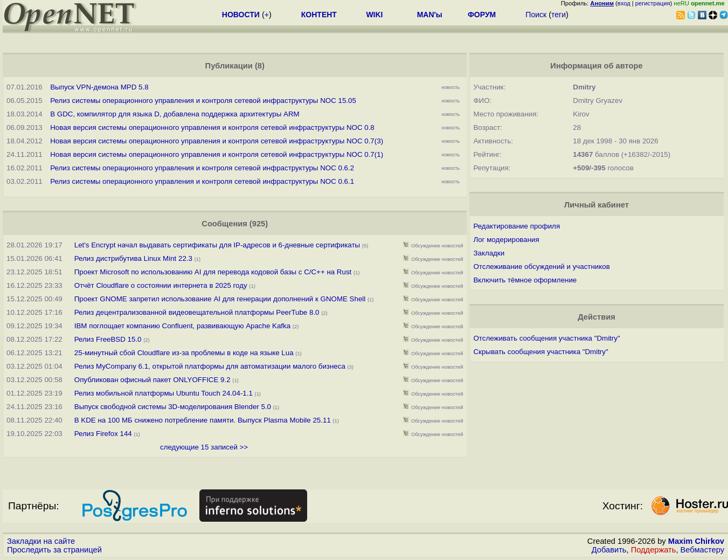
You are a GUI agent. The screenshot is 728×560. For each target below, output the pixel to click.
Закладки (489, 253)
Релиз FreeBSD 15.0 (108, 339)
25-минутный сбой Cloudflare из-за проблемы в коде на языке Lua (184, 353)
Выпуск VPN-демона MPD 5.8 (99, 87)
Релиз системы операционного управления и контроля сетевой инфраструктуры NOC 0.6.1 (202, 181)
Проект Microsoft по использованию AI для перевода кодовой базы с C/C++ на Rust (213, 272)
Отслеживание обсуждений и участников (541, 267)
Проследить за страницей (54, 550)
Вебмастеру (702, 550)
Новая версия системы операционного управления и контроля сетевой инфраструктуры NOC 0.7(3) (217, 141)
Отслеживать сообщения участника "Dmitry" (546, 338)
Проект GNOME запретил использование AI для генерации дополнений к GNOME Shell (220, 299)
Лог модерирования (506, 240)
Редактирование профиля (516, 226)
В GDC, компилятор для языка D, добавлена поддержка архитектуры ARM (175, 114)
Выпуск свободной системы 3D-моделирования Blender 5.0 (173, 407)
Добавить (609, 550)
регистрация (653, 3)
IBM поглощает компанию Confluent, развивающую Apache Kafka (182, 326)
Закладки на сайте (41, 541)
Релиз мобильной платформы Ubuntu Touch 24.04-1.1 (164, 393)
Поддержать (654, 550)
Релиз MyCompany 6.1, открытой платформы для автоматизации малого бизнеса (210, 366)
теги (559, 15)
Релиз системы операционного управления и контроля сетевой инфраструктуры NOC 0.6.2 (202, 168)
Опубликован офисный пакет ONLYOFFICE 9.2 (152, 380)
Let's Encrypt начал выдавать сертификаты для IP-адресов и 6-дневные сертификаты (217, 245)
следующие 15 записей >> (204, 447)
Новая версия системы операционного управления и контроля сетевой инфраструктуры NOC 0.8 (212, 127)
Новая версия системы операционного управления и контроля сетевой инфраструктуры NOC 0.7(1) (217, 154)
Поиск (536, 15)
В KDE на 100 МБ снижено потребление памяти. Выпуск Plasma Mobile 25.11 (203, 420)
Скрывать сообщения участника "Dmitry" (540, 352)
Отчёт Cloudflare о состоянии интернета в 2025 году (161, 285)
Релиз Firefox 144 (103, 434)
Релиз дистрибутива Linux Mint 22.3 (133, 258)
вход (624, 3)
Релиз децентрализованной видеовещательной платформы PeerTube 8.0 (197, 312)
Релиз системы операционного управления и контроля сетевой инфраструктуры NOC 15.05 (203, 101)
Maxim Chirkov (696, 541)
